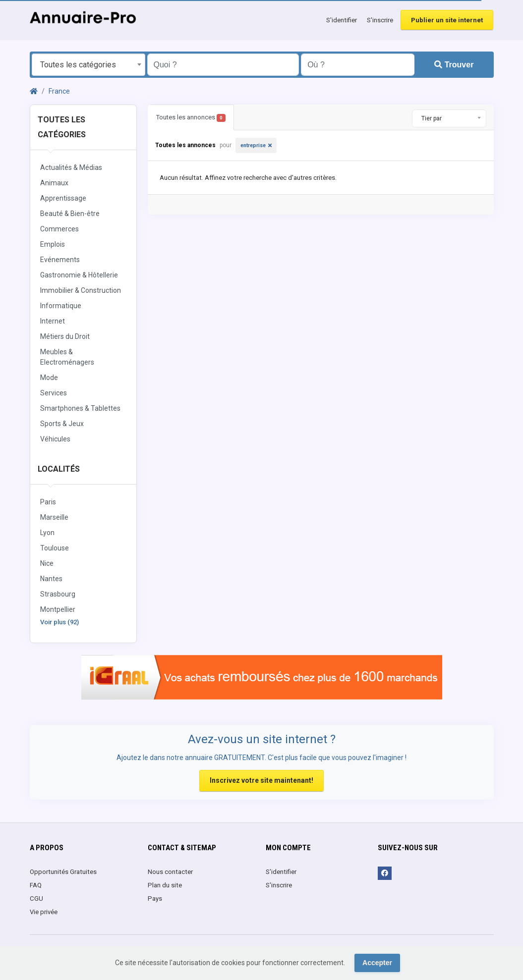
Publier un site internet (447, 20)
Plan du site (165, 885)
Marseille (54, 517)
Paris (48, 502)
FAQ (36, 885)
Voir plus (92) (59, 622)
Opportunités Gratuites (63, 872)
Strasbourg (58, 594)
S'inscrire (380, 20)
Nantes (51, 579)
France (59, 91)
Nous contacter (170, 872)
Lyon (47, 533)
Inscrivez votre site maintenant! (261, 780)
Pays (155, 898)
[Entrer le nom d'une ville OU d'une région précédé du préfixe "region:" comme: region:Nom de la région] (358, 65)
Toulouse (55, 548)
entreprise (253, 145)
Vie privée (44, 912)
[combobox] (88, 65)
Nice (47, 563)
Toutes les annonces (191, 118)
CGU (36, 898)
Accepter (377, 963)
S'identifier (342, 20)
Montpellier (58, 609)
